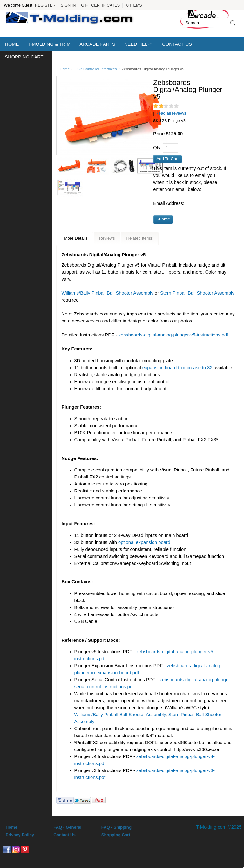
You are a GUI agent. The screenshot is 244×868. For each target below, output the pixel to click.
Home (12, 44)
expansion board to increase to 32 (177, 368)
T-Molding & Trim (49, 44)
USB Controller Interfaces (96, 69)
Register (45, 5)
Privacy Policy (20, 835)
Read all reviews (171, 113)
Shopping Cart (24, 57)
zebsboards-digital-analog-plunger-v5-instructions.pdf (173, 335)
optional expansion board (144, 542)
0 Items (134, 5)
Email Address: (169, 203)
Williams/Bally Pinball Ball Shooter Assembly (108, 293)
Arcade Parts (97, 44)
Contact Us (177, 44)
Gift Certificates (100, 5)
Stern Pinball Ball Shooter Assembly (197, 293)
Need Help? (139, 44)
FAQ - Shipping (116, 827)
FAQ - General (67, 827)
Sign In (68, 5)
